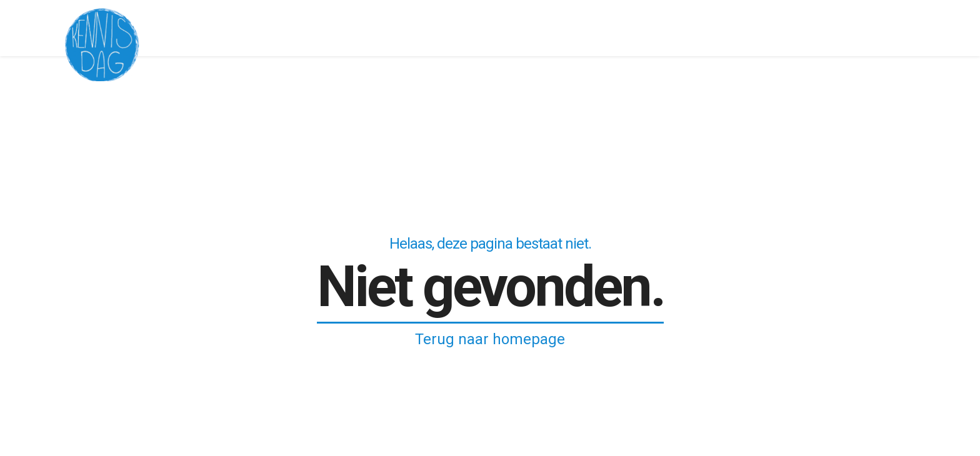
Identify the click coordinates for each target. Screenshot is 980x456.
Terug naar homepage (490, 339)
